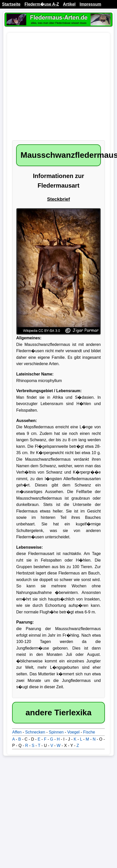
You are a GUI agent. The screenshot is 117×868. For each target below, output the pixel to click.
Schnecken (35, 732)
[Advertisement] (47, 89)
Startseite (11, 4)
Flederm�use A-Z (42, 4)
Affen (17, 732)
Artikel (69, 4)
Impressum (90, 4)
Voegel (73, 732)
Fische (89, 732)
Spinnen (56, 732)
